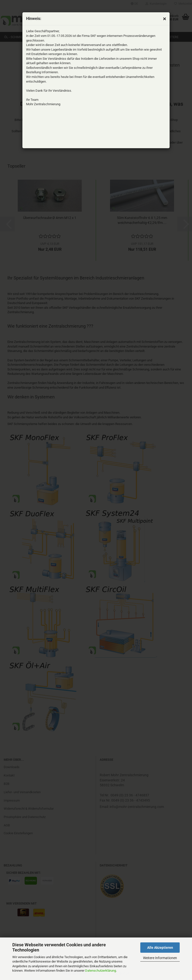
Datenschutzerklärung (101, 971)
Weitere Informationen (160, 958)
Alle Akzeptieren (160, 948)
